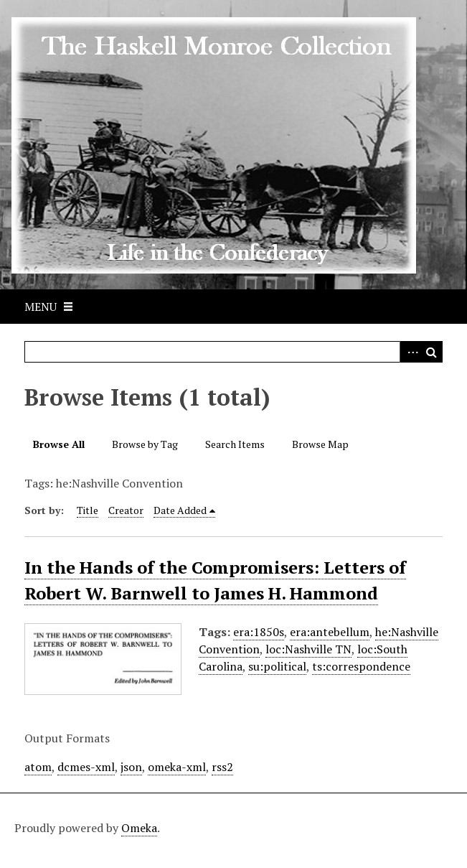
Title (88, 510)
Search (432, 352)
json (131, 767)
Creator (126, 510)
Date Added (180, 510)
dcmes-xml (86, 767)
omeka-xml (177, 767)
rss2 (222, 767)
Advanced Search (410, 352)
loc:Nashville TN (308, 649)
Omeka (139, 828)
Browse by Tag (145, 444)
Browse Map (320, 444)
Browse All (59, 444)
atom (38, 767)
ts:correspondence (361, 666)
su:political (277, 666)
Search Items (235, 444)
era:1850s (259, 632)
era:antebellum (330, 632)
